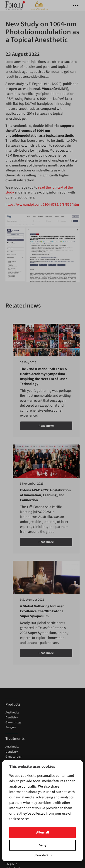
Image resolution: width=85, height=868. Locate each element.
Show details (43, 855)
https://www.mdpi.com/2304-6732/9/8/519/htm (42, 205)
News (9, 552)
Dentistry (12, 488)
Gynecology (13, 493)
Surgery (11, 498)
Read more (37, 424)
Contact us (13, 581)
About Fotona (15, 596)
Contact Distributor (18, 586)
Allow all (43, 833)
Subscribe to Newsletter (22, 591)
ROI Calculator (15, 606)
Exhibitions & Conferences (23, 562)
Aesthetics (12, 483)
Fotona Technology (19, 601)
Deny (42, 845)
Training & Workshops (20, 557)
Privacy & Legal (16, 611)
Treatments (15, 510)
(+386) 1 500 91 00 (17, 653)
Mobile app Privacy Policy (23, 616)
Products (13, 475)
